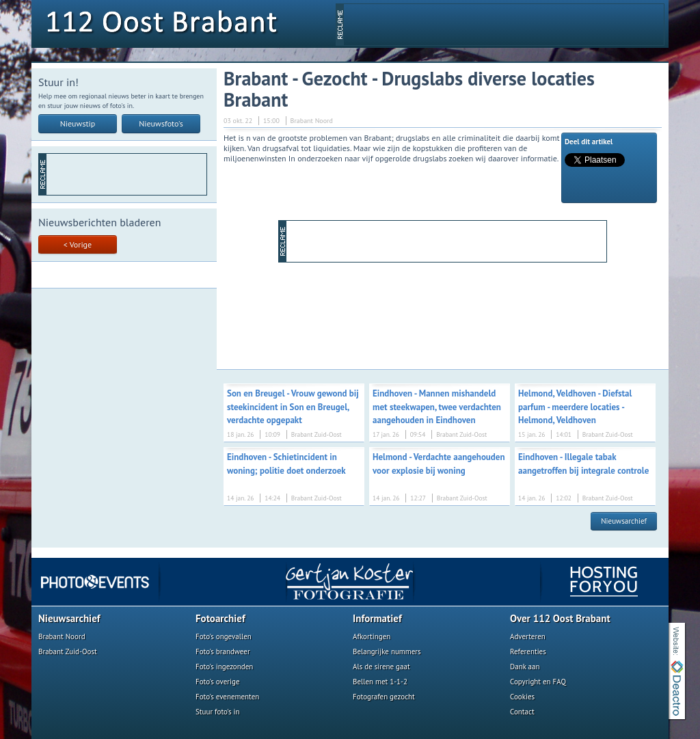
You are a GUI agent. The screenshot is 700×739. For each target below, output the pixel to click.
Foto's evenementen (227, 697)
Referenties (528, 651)
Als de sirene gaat (381, 667)
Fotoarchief (220, 618)
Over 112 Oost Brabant (560, 618)
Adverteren (528, 636)
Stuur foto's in (218, 712)
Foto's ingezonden (224, 667)
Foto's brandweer (223, 651)
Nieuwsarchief (624, 521)
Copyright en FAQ (538, 682)
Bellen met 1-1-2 (380, 682)
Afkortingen (372, 636)
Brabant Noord (62, 636)
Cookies (522, 697)
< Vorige (78, 244)
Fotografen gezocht (384, 697)
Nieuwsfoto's (161, 123)
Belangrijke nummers (387, 651)
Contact (522, 712)
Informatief (377, 618)
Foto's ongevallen (224, 636)
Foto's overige (218, 682)
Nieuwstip (78, 123)
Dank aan (525, 667)
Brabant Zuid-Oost (68, 651)
